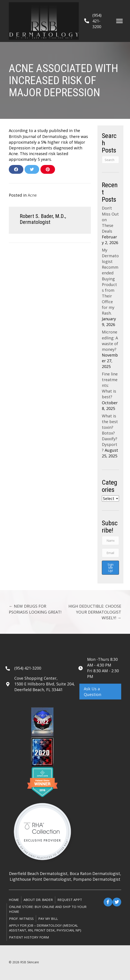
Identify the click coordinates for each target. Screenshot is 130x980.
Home (14, 900)
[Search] (110, 160)
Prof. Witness (21, 918)
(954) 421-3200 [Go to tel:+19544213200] (28, 668)
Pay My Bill (48, 918)
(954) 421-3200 (97, 21)
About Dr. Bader (38, 900)
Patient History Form (29, 937)
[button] (100, 692)
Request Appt (70, 900)
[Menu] (119, 21)
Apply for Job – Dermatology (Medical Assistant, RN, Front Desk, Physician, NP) (45, 928)
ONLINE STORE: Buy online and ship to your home (48, 909)
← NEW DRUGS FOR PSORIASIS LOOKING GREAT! (35, 609)
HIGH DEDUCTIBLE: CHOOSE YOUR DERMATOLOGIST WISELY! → (95, 612)
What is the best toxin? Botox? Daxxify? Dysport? (110, 433)
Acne (32, 195)
